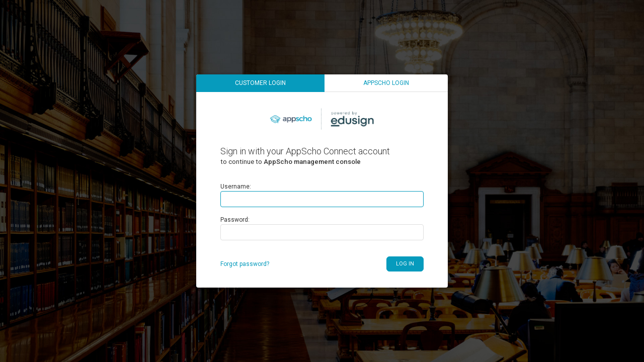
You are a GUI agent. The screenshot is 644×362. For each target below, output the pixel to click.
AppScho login (386, 83)
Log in (405, 264)
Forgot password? (245, 264)
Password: (235, 220)
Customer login (260, 83)
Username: (236, 187)
